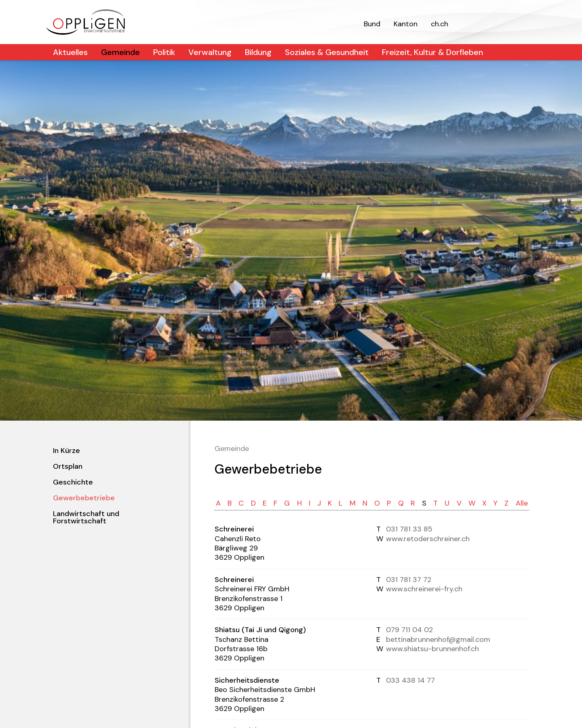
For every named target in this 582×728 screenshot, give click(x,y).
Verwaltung (210, 52)
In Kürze (66, 451)
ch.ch (440, 24)
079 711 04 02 (409, 630)
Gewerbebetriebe (84, 498)
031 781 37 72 (409, 580)
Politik (164, 52)
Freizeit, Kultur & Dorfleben (432, 52)
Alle (522, 503)
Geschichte (73, 482)
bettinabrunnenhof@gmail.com (438, 639)
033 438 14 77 (410, 680)
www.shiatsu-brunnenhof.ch (432, 649)
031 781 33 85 (409, 529)
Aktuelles (70, 52)
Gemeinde (120, 52)
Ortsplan (68, 466)
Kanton (406, 24)
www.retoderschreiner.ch (428, 539)
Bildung (258, 52)
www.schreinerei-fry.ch (424, 589)
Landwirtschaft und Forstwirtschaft (86, 517)
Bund (372, 24)
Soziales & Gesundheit (327, 52)
